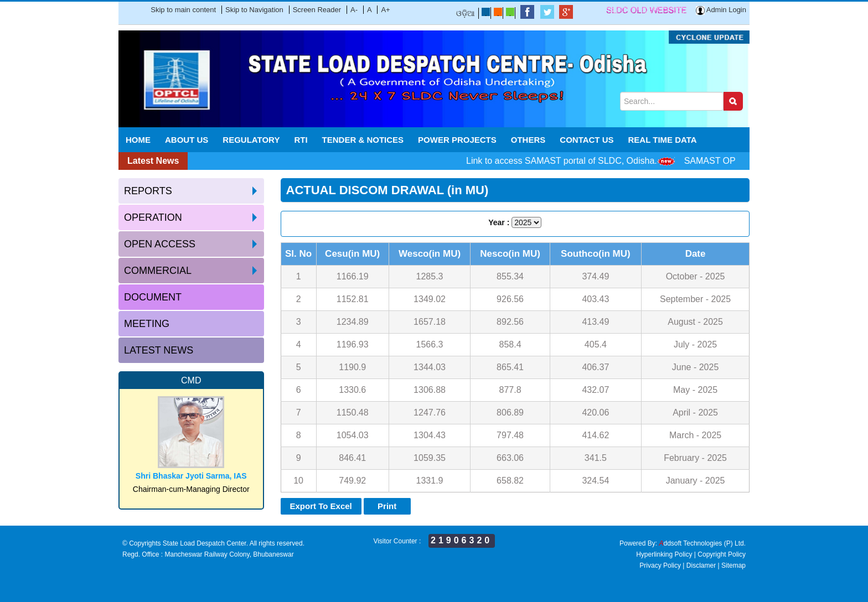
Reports (148, 191)
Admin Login (721, 10)
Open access (160, 244)
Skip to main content (183, 10)
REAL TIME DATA (663, 140)
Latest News (159, 350)
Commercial (158, 271)
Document (153, 297)
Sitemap (733, 565)
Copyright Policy (722, 554)
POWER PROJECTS (457, 140)
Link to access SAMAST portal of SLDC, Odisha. (570, 161)
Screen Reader (317, 10)
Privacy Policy (660, 565)
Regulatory (251, 140)
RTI (301, 140)
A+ (385, 10)
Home (138, 140)
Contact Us (587, 140)
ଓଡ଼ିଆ (466, 13)
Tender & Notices (363, 140)
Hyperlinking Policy (664, 554)
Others (528, 140)
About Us (187, 140)
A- (354, 10)
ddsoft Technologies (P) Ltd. (702, 543)
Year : (499, 222)
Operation (153, 217)
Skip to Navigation (254, 10)
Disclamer (701, 565)
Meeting (147, 324)
